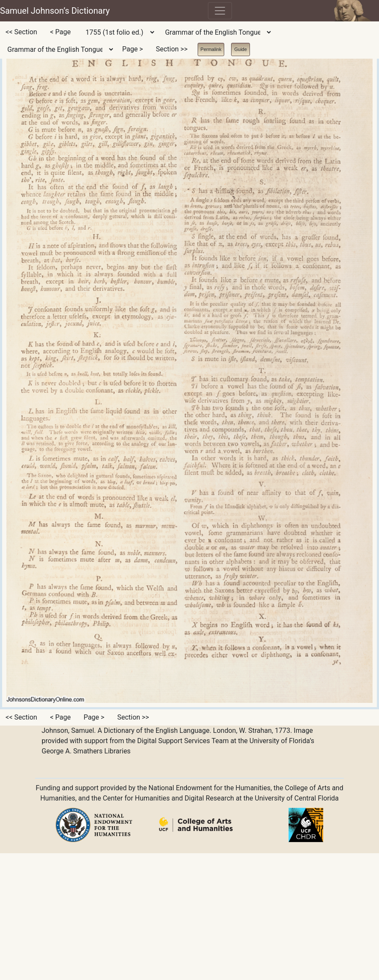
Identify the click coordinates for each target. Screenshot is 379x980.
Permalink (211, 49)
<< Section (21, 32)
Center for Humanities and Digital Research (168, 798)
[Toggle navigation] (220, 11)
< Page (60, 32)
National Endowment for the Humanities (209, 788)
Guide (240, 49)
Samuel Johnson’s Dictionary (55, 11)
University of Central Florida (297, 798)
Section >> (171, 49)
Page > (133, 49)
